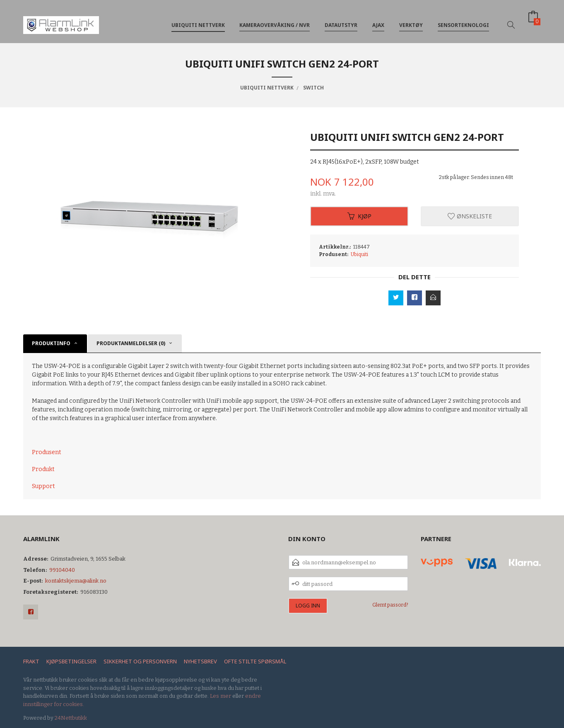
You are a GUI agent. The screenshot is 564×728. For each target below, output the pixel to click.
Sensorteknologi (463, 20)
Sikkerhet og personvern (140, 661)
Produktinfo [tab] (51, 343)
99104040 (62, 570)
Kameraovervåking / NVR (275, 20)
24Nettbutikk (71, 718)
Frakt (31, 661)
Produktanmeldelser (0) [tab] (131, 343)
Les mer (221, 696)
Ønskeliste (470, 216)
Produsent (47, 452)
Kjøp (359, 216)
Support (43, 486)
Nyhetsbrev (200, 661)
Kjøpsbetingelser (71, 661)
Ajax (378, 20)
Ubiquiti (359, 254)
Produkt (43, 469)
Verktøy (411, 20)
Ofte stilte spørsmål (255, 661)
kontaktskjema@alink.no (76, 581)
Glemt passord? (390, 605)
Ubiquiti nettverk (198, 20)
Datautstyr (341, 20)
